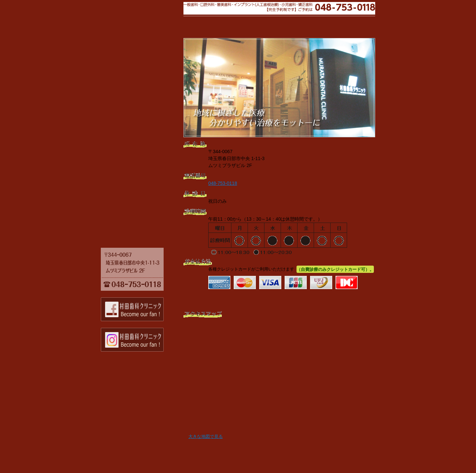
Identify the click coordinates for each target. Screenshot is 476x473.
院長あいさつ (137, 56)
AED (137, 153)
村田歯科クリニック (137, 17)
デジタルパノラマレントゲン (137, 144)
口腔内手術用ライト (137, 118)
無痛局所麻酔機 (137, 193)
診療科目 (137, 73)
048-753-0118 (223, 183)
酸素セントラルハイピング (137, 210)
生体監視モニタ (137, 161)
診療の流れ (137, 81)
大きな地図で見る (206, 437)
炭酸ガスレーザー (137, 110)
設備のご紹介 (137, 99)
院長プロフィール (137, 64)
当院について (137, 45)
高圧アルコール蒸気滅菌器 (137, 170)
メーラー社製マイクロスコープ (137, 127)
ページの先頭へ (357, 449)
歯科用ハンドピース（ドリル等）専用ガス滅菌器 (137, 181)
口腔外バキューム (137, 136)
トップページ (137, 236)
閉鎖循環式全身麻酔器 (137, 219)
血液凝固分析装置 (137, 201)
